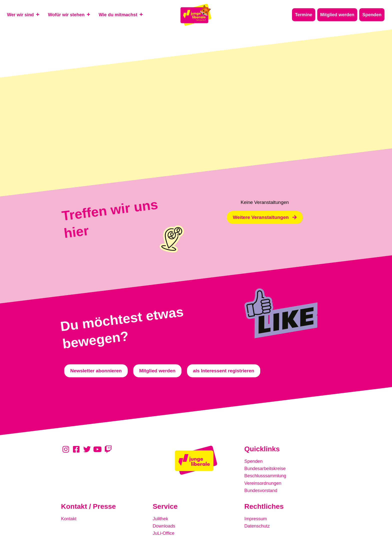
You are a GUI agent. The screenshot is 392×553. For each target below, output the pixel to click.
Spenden (254, 461)
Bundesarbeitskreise (266, 468)
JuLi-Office (164, 531)
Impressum (256, 517)
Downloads (165, 524)
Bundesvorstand (262, 489)
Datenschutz (258, 524)
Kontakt (69, 517)
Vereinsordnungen (264, 482)
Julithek (161, 517)
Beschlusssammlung (266, 475)
